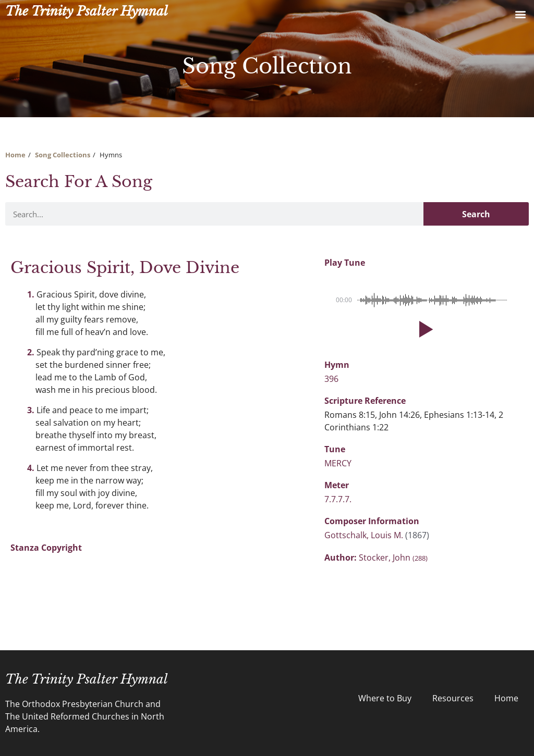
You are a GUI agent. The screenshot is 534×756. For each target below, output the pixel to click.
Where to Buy (385, 698)
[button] (520, 14)
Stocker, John (393, 557)
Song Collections (63, 155)
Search (476, 214)
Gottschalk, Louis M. (365, 535)
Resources (453, 698)
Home (15, 155)
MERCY (338, 463)
